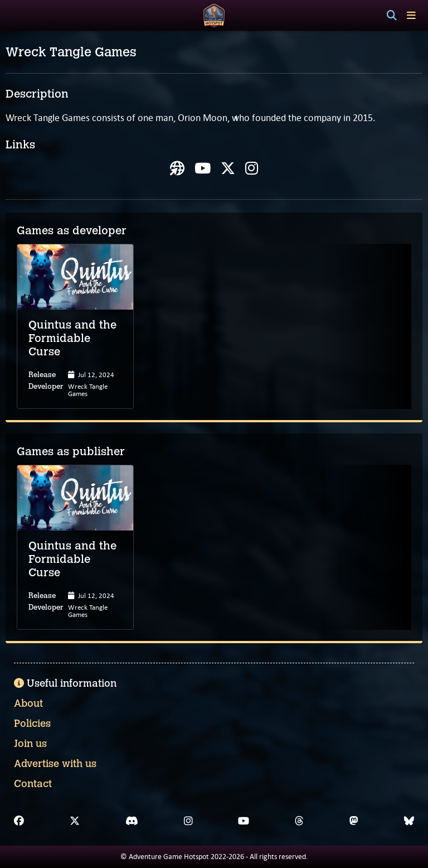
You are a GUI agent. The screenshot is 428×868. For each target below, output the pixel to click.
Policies (32, 724)
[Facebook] (19, 821)
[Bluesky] (409, 821)
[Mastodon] (354, 821)
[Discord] (132, 821)
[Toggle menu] (411, 15)
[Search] (392, 16)
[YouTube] (244, 821)
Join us (30, 744)
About (28, 703)
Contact (33, 784)
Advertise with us (55, 764)
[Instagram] (188, 821)
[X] (75, 821)
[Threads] (299, 821)
